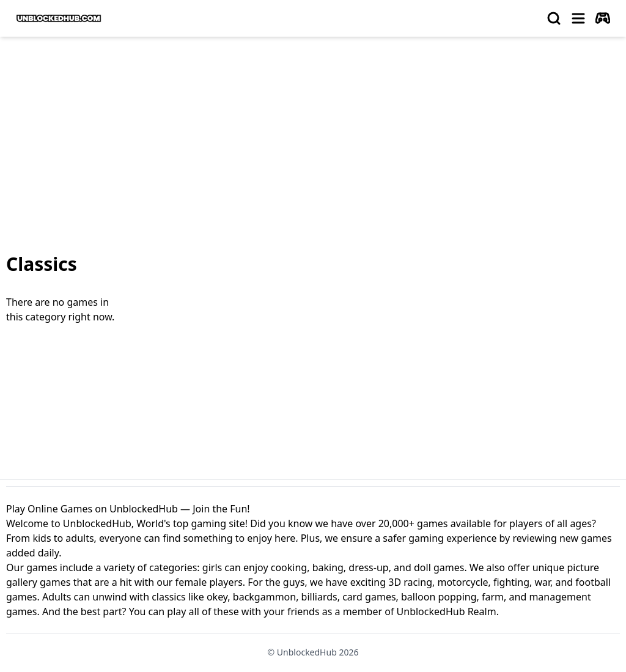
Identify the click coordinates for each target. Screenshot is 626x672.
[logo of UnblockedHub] (59, 18)
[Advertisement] (313, 138)
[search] (554, 18)
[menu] (578, 18)
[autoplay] (603, 18)
